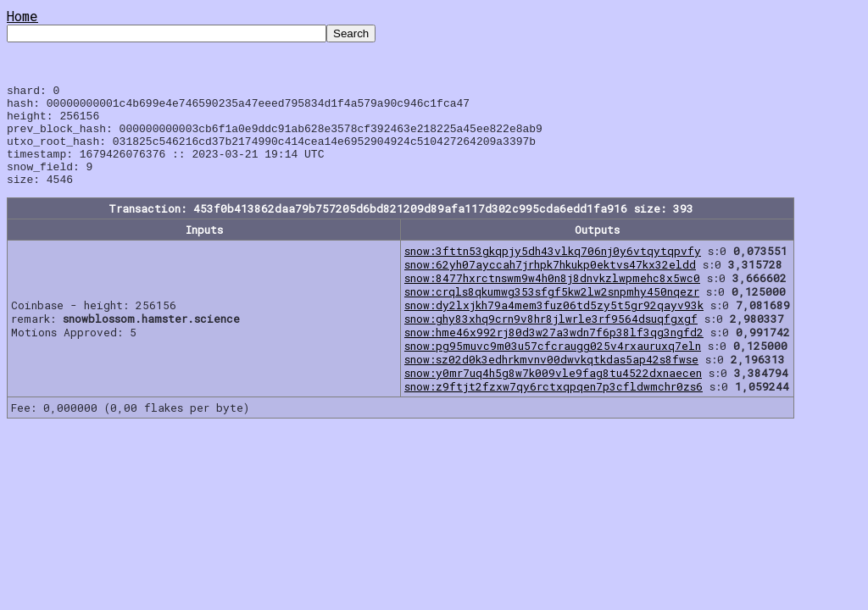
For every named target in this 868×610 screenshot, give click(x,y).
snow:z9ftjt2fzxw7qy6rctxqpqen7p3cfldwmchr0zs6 (554, 407)
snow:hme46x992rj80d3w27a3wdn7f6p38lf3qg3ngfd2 (554, 352)
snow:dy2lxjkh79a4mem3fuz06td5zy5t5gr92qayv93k (554, 325)
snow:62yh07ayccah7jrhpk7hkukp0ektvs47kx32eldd (550, 285)
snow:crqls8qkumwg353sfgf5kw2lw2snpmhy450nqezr (552, 312)
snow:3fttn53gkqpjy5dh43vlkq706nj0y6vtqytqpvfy (553, 271)
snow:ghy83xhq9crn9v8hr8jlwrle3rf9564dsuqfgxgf (551, 339)
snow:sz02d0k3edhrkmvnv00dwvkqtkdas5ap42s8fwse (551, 380)
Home (22, 16)
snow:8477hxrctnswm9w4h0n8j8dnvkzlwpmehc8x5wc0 (552, 298)
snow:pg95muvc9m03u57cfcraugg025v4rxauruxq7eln (553, 366)
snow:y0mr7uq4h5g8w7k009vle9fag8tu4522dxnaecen (553, 393)
